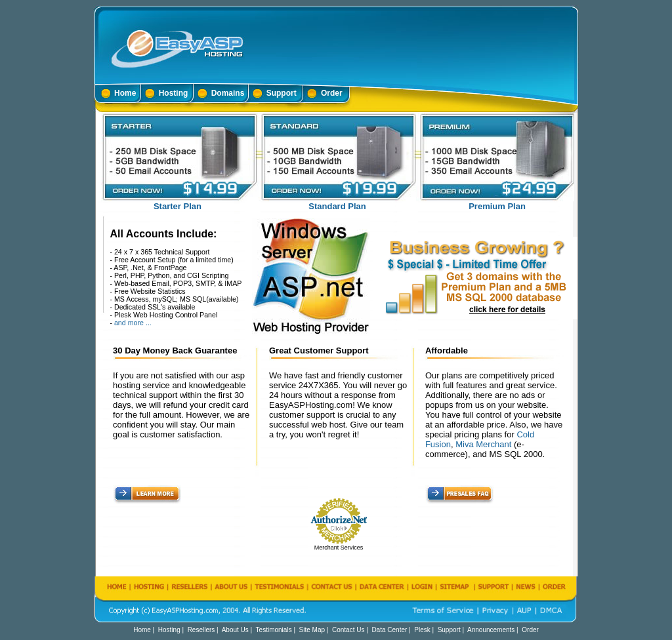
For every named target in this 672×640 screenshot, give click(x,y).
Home (125, 93)
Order (332, 93)
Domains (228, 93)
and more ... (133, 323)
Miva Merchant (483, 444)
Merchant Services (339, 548)
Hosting (174, 93)
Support (282, 93)
